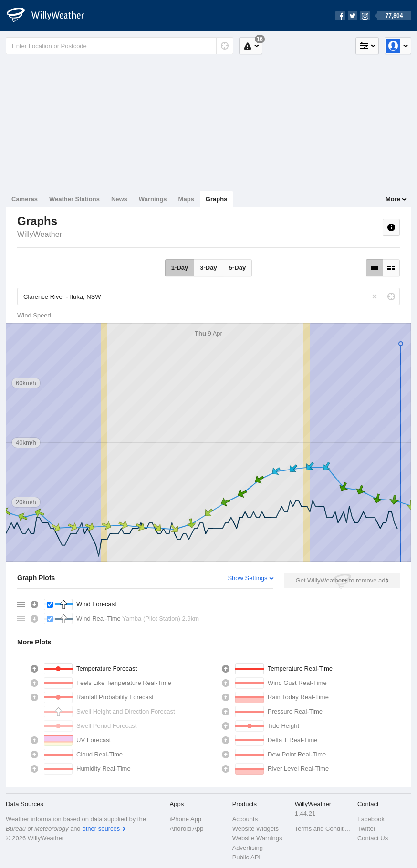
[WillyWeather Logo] (51, 16)
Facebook (371, 819)
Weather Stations (74, 199)
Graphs (217, 199)
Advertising (248, 848)
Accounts (245, 819)
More (393, 199)
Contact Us (373, 838)
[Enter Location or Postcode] (120, 46)
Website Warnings (257, 838)
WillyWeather (40, 234)
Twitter (366, 829)
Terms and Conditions (323, 829)
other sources (101, 829)
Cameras (25, 199)
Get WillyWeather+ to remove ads (342, 580)
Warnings (153, 199)
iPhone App (186, 819)
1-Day (180, 268)
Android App (187, 829)
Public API (246, 857)
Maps (186, 199)
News (119, 199)
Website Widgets (255, 829)
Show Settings (247, 578)
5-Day (237, 268)
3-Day (208, 268)
